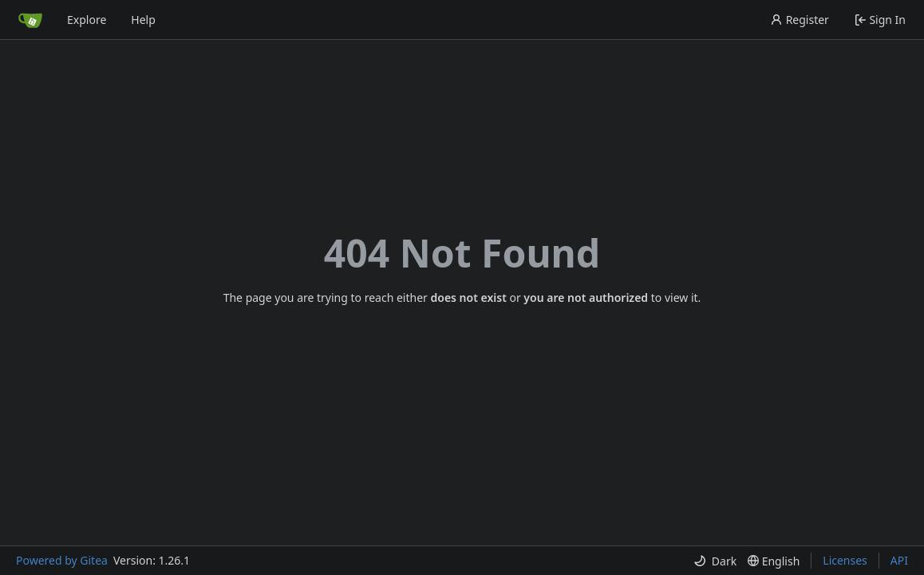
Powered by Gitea (62, 560)
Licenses (845, 560)
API (899, 560)
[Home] (30, 20)
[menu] (715, 561)
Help (143, 20)
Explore (87, 20)
